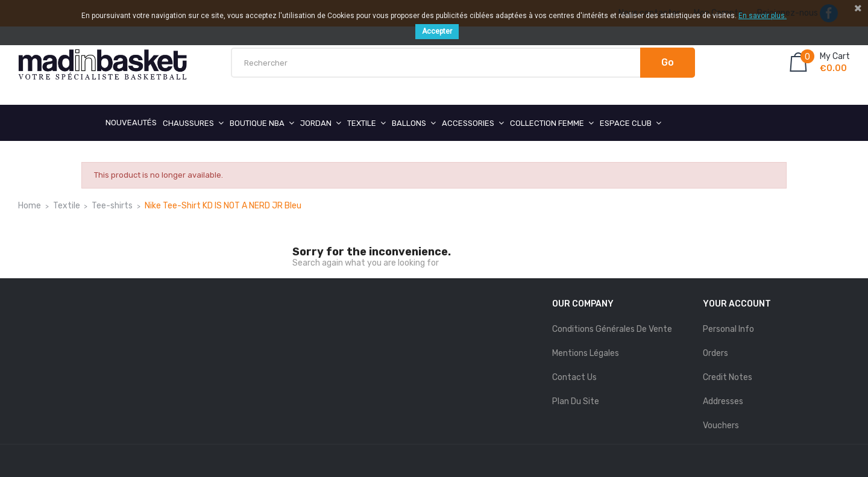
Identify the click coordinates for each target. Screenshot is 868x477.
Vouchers (721, 426)
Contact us (574, 377)
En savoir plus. (763, 16)
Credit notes (728, 377)
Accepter (437, 31)
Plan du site (576, 401)
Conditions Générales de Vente (612, 329)
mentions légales (586, 353)
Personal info (728, 329)
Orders (715, 353)
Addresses (723, 401)
